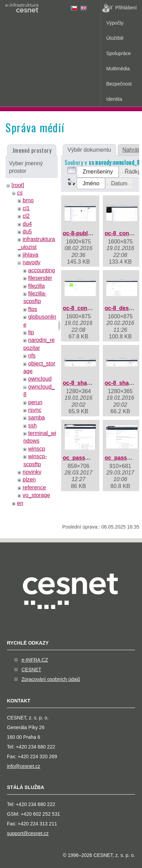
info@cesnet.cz (24, 766)
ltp (31, 332)
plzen (29, 480)
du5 (27, 232)
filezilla (36, 286)
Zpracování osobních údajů (51, 679)
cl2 (26, 216)
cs (20, 193)
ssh (32, 426)
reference (34, 488)
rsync (35, 410)
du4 (27, 224)
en (20, 503)
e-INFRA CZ (35, 660)
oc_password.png (86, 458)
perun (35, 402)
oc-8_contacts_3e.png (92, 308)
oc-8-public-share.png (92, 233)
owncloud (40, 379)
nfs (32, 356)
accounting (41, 270)
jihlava (30, 255)
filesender (40, 278)
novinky (32, 472)
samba (36, 418)
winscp (37, 449)
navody (32, 262)
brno (28, 200)
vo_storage (36, 495)
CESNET (31, 670)
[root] (18, 185)
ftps (33, 309)
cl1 (26, 208)
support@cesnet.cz (28, 833)
